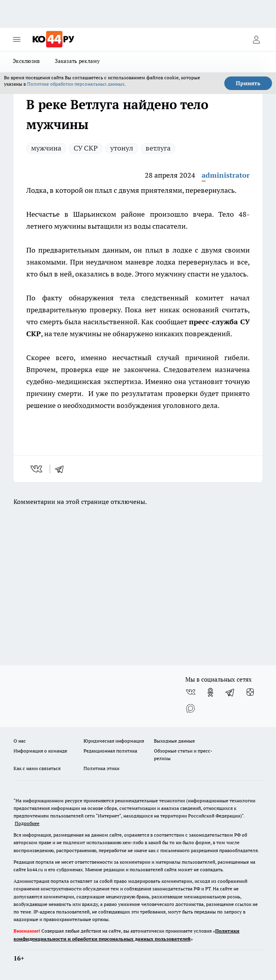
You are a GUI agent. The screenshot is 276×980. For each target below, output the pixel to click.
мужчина (46, 148)
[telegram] (62, 469)
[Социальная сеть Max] (190, 708)
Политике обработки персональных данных (76, 84)
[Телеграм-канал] (230, 692)
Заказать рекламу (77, 61)
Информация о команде (40, 751)
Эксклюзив (26, 61)
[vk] (37, 469)
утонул (122, 148)
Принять (248, 83)
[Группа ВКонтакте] (190, 692)
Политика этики (101, 768)
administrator (226, 175)
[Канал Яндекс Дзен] (250, 692)
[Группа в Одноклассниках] (210, 692)
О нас (20, 741)
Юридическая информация (114, 741)
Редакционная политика (110, 751)
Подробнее (27, 823)
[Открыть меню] (17, 39)
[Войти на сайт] (256, 39)
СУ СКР (86, 148)
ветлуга (158, 148)
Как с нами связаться (37, 768)
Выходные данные (174, 741)
